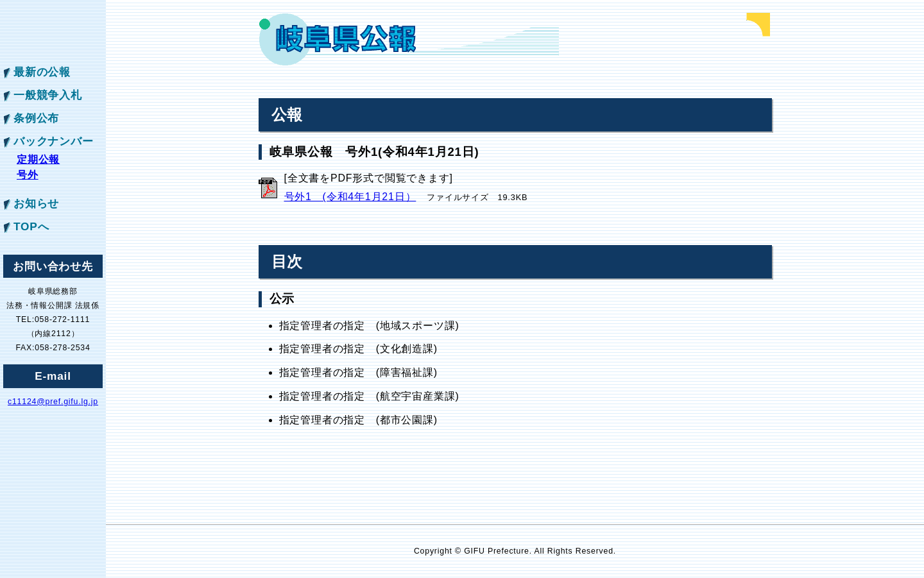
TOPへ (31, 226)
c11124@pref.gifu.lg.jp (53, 402)
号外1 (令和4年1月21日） (350, 197)
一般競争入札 (48, 95)
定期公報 (38, 159)
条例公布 (36, 118)
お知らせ (36, 203)
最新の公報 (42, 72)
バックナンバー (54, 141)
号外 (28, 175)
